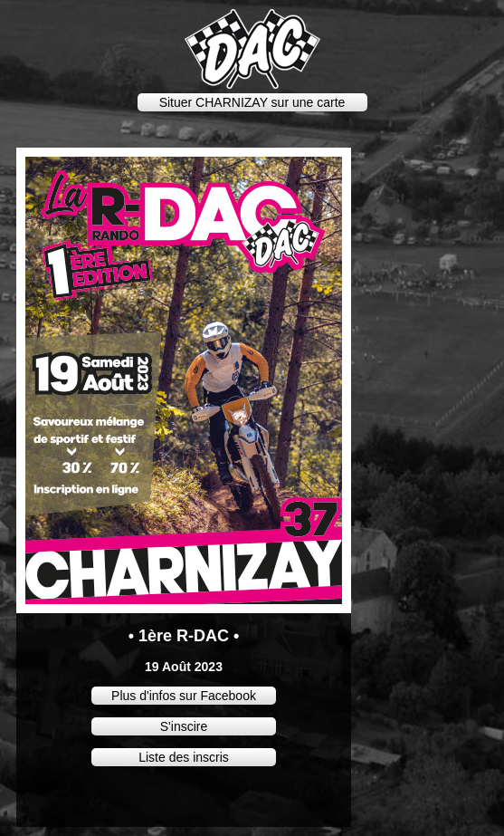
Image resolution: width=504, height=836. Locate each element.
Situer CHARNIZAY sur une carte (252, 102)
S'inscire (184, 726)
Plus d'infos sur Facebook (184, 696)
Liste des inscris (184, 757)
